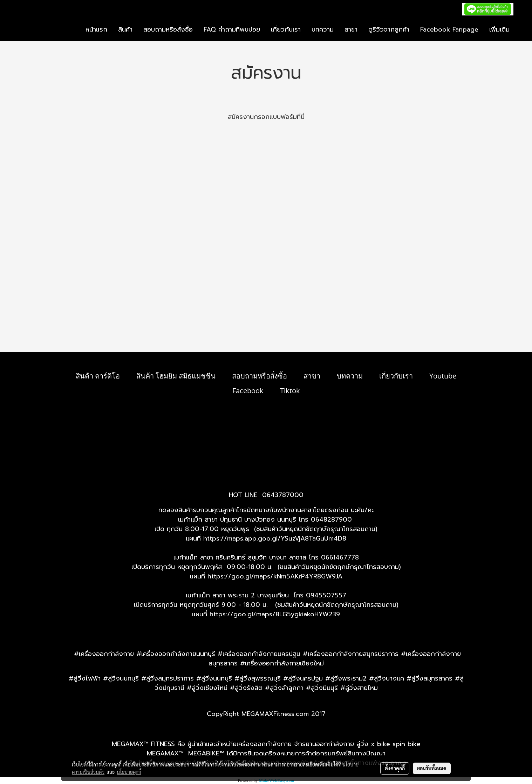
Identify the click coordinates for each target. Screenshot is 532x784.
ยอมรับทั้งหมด (432, 768)
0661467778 (340, 557)
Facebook (248, 391)
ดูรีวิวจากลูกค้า (389, 29)
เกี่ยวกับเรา (286, 29)
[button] (521, 30)
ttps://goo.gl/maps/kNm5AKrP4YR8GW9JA (277, 576)
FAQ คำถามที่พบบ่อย (232, 29)
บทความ (323, 29)
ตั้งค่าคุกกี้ (395, 768)
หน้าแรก (96, 29)
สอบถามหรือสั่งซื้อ (168, 29)
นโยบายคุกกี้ (129, 772)
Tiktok (290, 391)
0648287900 (331, 520)
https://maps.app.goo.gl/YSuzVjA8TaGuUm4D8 (275, 538)
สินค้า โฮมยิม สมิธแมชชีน (176, 376)
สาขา (351, 29)
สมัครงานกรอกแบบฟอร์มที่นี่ (266, 117)
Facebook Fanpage (449, 29)
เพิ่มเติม (499, 29)
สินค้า (125, 29)
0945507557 (326, 595)
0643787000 (283, 495)
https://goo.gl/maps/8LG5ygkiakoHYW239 (275, 614)
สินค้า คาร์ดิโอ (98, 376)
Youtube (443, 376)
